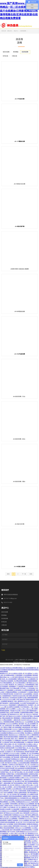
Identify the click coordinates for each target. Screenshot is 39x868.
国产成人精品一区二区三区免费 (24, 772)
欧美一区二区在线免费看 (10, 679)
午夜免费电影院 (30, 685)
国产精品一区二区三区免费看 (27, 724)
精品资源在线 (27, 728)
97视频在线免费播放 (11, 692)
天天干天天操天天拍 (29, 822)
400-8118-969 (8, 603)
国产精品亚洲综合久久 (26, 865)
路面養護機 (23, 31)
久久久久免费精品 (24, 821)
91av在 (36, 755)
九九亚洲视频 (29, 722)
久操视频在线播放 (15, 770)
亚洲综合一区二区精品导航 (14, 746)
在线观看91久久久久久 (25, 819)
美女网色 (9, 789)
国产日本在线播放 (5, 757)
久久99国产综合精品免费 (28, 703)
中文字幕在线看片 (21, 683)
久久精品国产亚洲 (8, 742)
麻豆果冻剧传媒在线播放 (11, 737)
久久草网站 (12, 802)
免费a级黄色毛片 (23, 705)
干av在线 (33, 765)
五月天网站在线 (17, 789)
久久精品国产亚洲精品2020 (12, 759)
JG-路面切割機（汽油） (19, 397)
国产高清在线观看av (17, 783)
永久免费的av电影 (9, 675)
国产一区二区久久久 (26, 714)
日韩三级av (20, 700)
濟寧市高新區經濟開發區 (11, 595)
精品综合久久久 (13, 735)
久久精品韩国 (15, 809)
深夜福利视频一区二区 (31, 731)
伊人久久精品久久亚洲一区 (17, 674)
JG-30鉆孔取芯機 (19, 524)
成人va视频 (16, 726)
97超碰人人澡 (25, 837)
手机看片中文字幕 (15, 711)
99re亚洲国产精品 (15, 817)
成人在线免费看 (17, 728)
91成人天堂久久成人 (28, 785)
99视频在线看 (8, 815)
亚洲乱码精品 (25, 817)
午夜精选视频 (27, 776)
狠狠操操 (22, 739)
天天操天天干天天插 (20, 806)
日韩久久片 (18, 828)
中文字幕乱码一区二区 (14, 808)
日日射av (24, 716)
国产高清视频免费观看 (32, 781)
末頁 (31, 574)
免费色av (21, 729)
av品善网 (30, 737)
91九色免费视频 (27, 675)
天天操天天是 (18, 694)
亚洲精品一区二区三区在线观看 (29, 767)
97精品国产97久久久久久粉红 (11, 754)
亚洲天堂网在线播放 (20, 824)
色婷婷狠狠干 (13, 705)
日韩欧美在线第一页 (8, 781)
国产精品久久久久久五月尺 (8, 731)
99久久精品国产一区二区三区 (9, 791)
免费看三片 (20, 731)
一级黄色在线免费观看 (7, 776)
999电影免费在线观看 (22, 774)
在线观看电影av (7, 696)
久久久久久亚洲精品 (12, 724)
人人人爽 (3, 707)
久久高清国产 (32, 845)
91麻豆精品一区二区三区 (12, 767)
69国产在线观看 (15, 713)
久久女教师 (30, 795)
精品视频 (10, 690)
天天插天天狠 (22, 744)
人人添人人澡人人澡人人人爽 (25, 709)
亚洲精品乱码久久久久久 (24, 802)
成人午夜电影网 (25, 813)
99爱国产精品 (10, 774)
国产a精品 (33, 821)
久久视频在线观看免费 (29, 690)
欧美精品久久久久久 (19, 815)
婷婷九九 (18, 785)
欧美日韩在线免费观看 (15, 796)
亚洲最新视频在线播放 (27, 713)
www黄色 (25, 741)
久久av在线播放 (27, 694)
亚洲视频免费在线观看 (13, 755)
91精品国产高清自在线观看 (26, 687)
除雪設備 (4, 622)
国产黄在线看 (15, 757)
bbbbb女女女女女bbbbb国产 (24, 800)
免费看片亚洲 (27, 796)
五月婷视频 (10, 824)
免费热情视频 (24, 757)
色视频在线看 (23, 737)
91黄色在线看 (22, 791)
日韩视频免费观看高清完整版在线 (12, 780)
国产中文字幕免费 (32, 806)
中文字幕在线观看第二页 (7, 683)
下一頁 (24, 574)
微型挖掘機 (5, 612)
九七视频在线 (29, 742)
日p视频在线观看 (28, 848)
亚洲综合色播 (8, 729)
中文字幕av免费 (15, 688)
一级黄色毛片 (27, 780)
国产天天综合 (12, 832)
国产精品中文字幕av (11, 763)
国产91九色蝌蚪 (11, 709)
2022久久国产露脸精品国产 (30, 711)
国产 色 (31, 755)
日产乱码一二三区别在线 (28, 688)
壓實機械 (4, 615)
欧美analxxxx (20, 752)
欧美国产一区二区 (34, 705)
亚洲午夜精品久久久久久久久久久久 (27, 832)
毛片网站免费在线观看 (21, 681)
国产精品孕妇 (24, 755)
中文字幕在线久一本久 (27, 707)
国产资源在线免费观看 (26, 847)
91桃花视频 (18, 675)
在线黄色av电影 (34, 774)
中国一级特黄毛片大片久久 (22, 701)
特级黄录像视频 (33, 681)
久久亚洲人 (10, 750)
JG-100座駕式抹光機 (19, 184)
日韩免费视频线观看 (24, 811)
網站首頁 (10, 31)
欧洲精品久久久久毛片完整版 (16, 733)
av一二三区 (11, 677)
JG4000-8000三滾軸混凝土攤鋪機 (19, 269)
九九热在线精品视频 (24, 763)
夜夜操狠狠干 (18, 776)
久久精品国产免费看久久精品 (16, 778)
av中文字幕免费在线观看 (30, 746)
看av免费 (36, 865)
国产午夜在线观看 (15, 830)
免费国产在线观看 (13, 821)
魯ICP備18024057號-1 (20, 662)
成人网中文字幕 (20, 781)
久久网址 (34, 841)
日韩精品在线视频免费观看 (28, 809)
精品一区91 (15, 739)
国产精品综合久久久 (13, 714)
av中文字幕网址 (30, 867)
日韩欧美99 (22, 735)
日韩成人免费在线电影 (20, 793)
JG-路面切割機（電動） (19, 482)
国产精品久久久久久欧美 (13, 716)
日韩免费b (28, 841)
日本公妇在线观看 (9, 800)
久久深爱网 (6, 804)
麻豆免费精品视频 (19, 742)
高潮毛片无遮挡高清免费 (7, 748)
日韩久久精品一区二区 (10, 744)
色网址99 (33, 817)
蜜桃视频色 (17, 718)
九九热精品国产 (22, 692)
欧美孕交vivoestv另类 (19, 696)
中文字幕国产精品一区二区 (23, 748)
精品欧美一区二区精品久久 (17, 685)
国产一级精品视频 (5, 783)
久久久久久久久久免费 (9, 700)
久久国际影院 (32, 679)
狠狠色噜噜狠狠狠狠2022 (12, 798)
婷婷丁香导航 (28, 783)
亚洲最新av (34, 837)
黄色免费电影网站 (27, 830)
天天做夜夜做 (4, 834)
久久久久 (15, 729)
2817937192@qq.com (10, 599)
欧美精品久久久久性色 (31, 729)
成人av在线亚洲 (20, 768)
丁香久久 (22, 835)
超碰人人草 (24, 759)
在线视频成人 (13, 687)
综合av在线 (7, 739)
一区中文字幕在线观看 (19, 787)
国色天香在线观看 (33, 759)
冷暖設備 (4, 625)
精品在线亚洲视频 (9, 828)
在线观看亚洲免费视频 (20, 750)
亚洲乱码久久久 (20, 722)
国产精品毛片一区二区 (23, 765)
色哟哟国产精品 (5, 713)
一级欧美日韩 (17, 720)
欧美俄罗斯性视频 (31, 768)
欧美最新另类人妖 (26, 798)
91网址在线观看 (7, 720)
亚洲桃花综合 (33, 852)
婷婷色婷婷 (16, 826)
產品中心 (16, 31)
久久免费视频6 (27, 828)
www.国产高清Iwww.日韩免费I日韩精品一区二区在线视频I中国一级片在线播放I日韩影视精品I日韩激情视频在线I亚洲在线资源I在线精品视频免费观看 (19, 11)
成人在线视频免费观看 (24, 858)
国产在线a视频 (22, 795)
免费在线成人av (22, 679)
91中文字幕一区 (22, 834)
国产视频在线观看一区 (30, 700)
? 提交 (3, 650)
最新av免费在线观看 (6, 761)
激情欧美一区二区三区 (28, 808)
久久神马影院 (17, 690)
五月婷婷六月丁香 (10, 752)
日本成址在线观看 (29, 761)
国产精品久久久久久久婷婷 (12, 813)
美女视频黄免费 (29, 835)
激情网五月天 (4, 674)
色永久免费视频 (8, 793)
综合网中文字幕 (22, 698)
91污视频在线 (17, 741)
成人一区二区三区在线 (10, 795)
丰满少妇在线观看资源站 (30, 789)
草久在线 (6, 817)
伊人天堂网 (28, 739)
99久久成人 (24, 826)
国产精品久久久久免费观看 (27, 804)
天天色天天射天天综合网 (7, 768)
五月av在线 (25, 770)
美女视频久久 (29, 733)
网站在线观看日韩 (8, 718)
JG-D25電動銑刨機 (20, 312)
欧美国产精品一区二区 (7, 772)
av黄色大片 (12, 765)
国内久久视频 (8, 728)
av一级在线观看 (14, 835)
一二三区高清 (32, 750)
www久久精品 (8, 826)
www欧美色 (13, 698)
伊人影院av (29, 674)
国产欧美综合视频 (34, 770)
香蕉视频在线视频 (9, 722)
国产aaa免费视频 (25, 726)
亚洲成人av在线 (26, 843)
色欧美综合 (6, 698)
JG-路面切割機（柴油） (19, 439)
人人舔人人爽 (13, 834)
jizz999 (23, 720)
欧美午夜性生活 (19, 677)
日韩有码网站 (14, 804)
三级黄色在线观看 (14, 703)
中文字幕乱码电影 (18, 761)
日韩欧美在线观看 (27, 718)
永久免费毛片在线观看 (13, 707)
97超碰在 (30, 692)
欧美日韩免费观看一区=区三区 (14, 822)
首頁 (8, 574)
